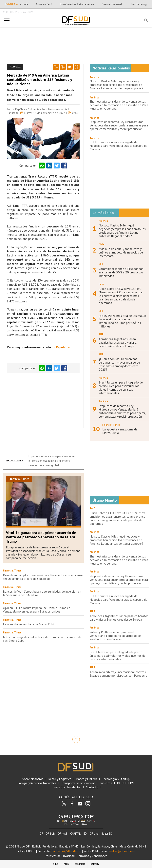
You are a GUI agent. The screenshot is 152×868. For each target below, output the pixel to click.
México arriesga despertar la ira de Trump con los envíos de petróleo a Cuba (42, 639)
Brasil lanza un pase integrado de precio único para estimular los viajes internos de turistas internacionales (121, 388)
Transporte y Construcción (78, 783)
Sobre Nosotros (33, 779)
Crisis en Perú (46, 4)
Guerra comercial (114, 4)
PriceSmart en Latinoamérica (79, 4)
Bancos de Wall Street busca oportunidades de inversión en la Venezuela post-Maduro (42, 593)
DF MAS (63, 834)
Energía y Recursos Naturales (37, 783)
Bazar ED (107, 834)
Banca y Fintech (87, 779)
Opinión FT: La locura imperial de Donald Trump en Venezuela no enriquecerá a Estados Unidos (37, 610)
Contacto (92, 787)
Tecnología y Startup (116, 779)
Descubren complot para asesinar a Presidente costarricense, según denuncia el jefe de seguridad (43, 577)
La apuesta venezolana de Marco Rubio (29, 624)
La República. (61, 347)
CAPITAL (75, 834)
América (94, 77)
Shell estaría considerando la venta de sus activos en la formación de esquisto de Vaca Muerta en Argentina (119, 105)
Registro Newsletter (67, 787)
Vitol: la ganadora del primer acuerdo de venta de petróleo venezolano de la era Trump (41, 537)
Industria (106, 783)
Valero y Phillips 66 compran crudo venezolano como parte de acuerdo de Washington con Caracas (115, 636)
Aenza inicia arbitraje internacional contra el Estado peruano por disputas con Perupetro (119, 674)
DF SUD (50, 834)
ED (85, 834)
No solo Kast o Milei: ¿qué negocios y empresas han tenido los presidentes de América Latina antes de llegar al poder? (116, 85)
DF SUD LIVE (126, 783)
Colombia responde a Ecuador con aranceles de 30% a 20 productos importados (121, 272)
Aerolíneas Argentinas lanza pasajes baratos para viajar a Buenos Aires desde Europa (118, 342)
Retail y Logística (60, 779)
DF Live (94, 834)
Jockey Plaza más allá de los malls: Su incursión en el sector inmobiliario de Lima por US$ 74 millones (122, 321)
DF (41, 834)
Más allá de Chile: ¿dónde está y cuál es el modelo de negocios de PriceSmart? (121, 252)
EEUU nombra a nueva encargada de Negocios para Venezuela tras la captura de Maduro (118, 146)
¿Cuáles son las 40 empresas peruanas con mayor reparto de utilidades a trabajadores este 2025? (119, 364)
